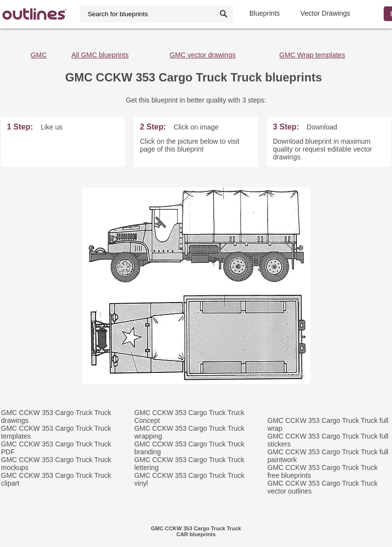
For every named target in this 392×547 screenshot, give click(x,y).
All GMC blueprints (100, 55)
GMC (39, 55)
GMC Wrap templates (312, 55)
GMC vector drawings (203, 55)
